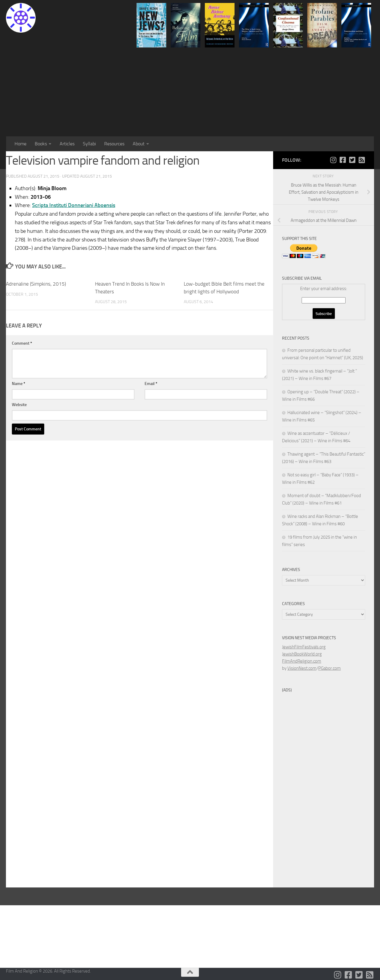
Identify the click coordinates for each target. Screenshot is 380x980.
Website (19, 405)
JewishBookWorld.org (302, 654)
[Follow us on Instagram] (333, 160)
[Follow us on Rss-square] (362, 160)
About (139, 144)
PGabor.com (330, 668)
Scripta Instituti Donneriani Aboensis (74, 205)
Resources (114, 144)
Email (151, 384)
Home (20, 144)
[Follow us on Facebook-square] (343, 160)
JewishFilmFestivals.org (304, 647)
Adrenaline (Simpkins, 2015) (36, 284)
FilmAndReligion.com (302, 661)
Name (19, 384)
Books (41, 144)
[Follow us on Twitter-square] (352, 160)
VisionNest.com (302, 668)
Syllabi (89, 144)
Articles (67, 144)
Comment (22, 343)
